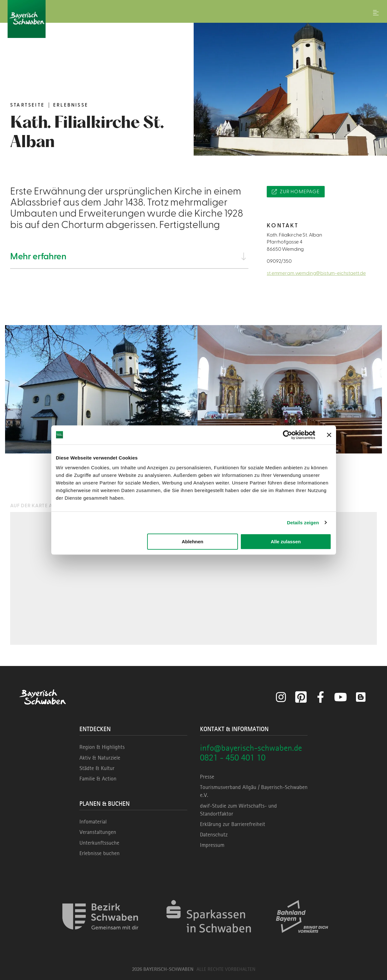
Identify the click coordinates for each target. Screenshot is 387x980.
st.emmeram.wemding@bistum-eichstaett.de (316, 273)
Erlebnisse (71, 105)
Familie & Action (98, 779)
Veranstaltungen (98, 832)
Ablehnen (192, 542)
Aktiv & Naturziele (100, 758)
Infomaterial (93, 822)
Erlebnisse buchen (100, 853)
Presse (207, 777)
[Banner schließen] (329, 435)
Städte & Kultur (97, 768)
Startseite (27, 105)
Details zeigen (303, 523)
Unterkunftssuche (99, 843)
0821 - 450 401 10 (233, 758)
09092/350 (279, 261)
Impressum (212, 845)
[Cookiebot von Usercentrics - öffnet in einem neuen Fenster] (287, 435)
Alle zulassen (286, 542)
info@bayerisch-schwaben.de (251, 748)
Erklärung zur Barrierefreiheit (233, 824)
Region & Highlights (102, 747)
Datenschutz (214, 835)
